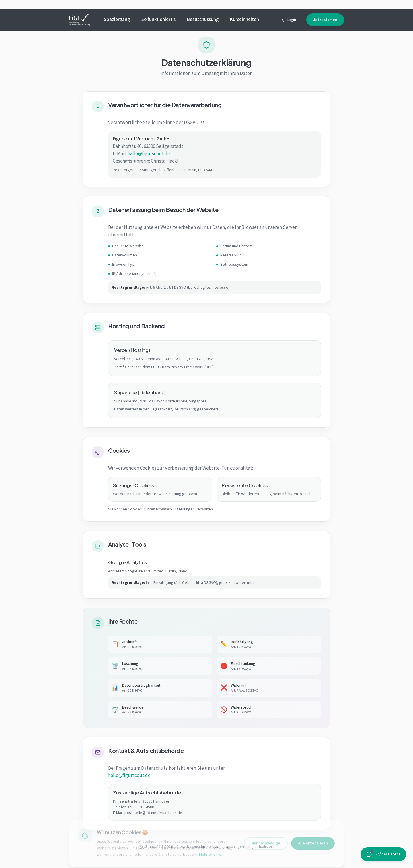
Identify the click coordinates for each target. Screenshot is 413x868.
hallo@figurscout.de (149, 154)
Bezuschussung (203, 20)
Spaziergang (117, 20)
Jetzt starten (325, 20)
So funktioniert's (158, 20)
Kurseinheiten (245, 20)
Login (288, 20)
